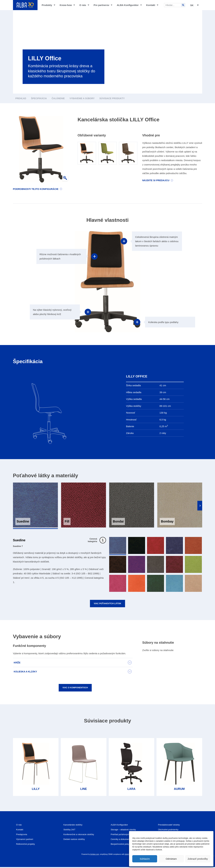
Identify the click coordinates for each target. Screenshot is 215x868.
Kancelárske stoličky (74, 826)
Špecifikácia (39, 98)
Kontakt (152, 5)
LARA (131, 790)
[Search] (183, 5)
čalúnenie (58, 98)
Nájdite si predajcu (156, 180)
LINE (84, 790)
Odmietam (171, 859)
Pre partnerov (103, 5)
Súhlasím (145, 859)
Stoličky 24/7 (70, 831)
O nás (84, 5)
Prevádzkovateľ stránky (171, 826)
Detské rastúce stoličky (76, 840)
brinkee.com (95, 855)
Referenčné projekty (27, 845)
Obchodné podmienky (170, 831)
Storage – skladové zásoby (125, 831)
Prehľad (21, 98)
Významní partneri (26, 840)
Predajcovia (22, 835)
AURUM (179, 790)
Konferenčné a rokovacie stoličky (81, 835)
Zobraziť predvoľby (198, 859)
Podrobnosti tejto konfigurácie (36, 189)
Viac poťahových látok (107, 604)
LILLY (36, 790)
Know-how (67, 5)
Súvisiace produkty (112, 98)
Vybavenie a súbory (82, 98)
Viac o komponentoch (75, 689)
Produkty (48, 5)
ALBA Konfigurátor (129, 5)
